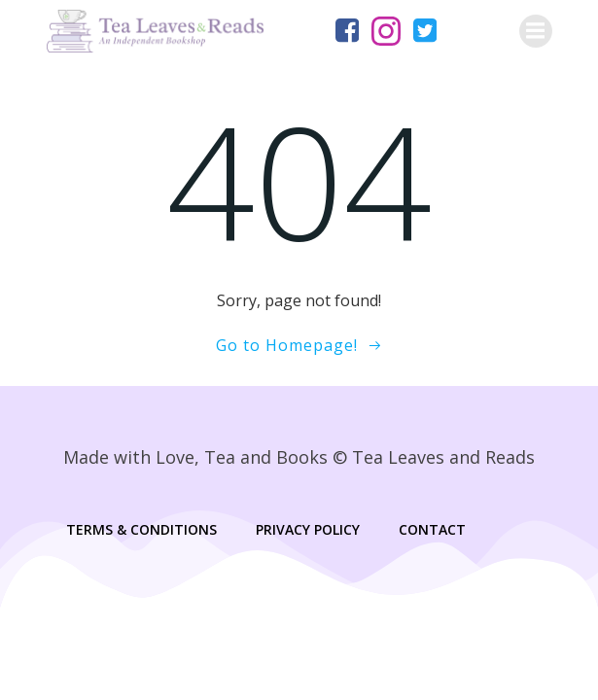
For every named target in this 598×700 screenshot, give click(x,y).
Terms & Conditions (141, 529)
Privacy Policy (308, 529)
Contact (432, 529)
